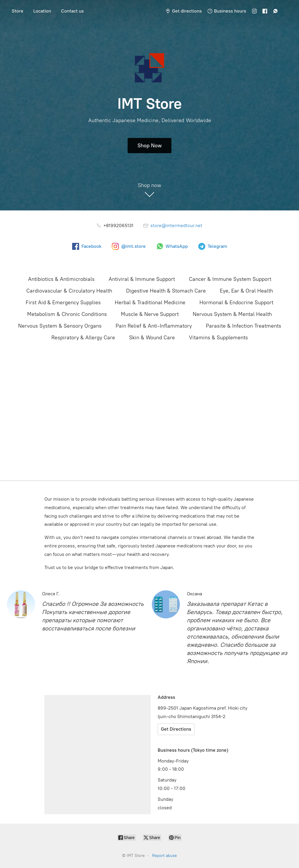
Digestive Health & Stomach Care (166, 291)
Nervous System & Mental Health (232, 314)
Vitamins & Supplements (218, 338)
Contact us (72, 11)
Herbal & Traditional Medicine (150, 302)
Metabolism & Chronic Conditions (67, 314)
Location (42, 11)
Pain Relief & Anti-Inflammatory (154, 326)
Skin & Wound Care (152, 338)
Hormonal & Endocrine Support (236, 302)
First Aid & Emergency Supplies (63, 302)
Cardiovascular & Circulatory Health (69, 291)
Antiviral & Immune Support (142, 279)
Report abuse (165, 856)
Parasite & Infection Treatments (244, 326)
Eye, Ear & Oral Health (246, 291)
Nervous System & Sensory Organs (60, 326)
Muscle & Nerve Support (150, 314)
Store (18, 11)
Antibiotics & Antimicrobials (61, 279)
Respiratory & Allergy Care (83, 338)
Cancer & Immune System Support (230, 279)
